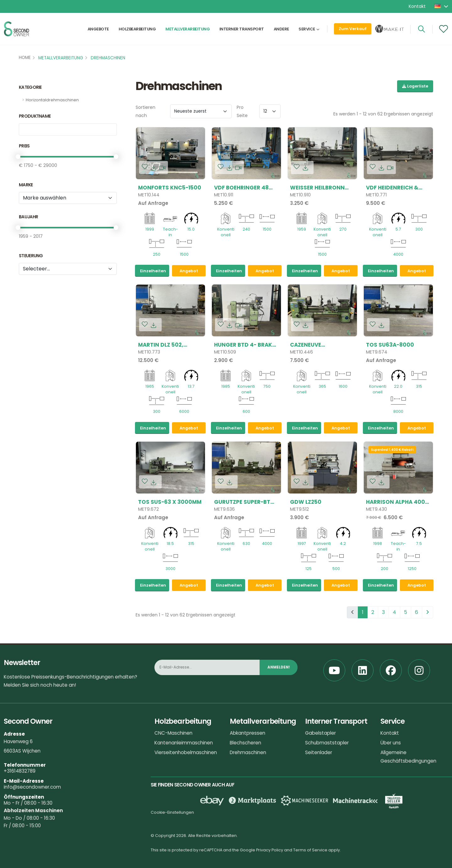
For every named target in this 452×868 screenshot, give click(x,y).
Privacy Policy (270, 850)
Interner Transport (242, 30)
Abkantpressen (248, 733)
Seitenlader (319, 752)
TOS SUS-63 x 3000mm (170, 502)
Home (25, 58)
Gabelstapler (320, 733)
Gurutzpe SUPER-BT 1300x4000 (242, 502)
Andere (281, 30)
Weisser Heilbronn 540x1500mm (317, 188)
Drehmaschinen (108, 58)
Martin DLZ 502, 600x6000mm (161, 345)
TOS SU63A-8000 (390, 345)
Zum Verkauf (353, 30)
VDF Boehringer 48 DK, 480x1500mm (241, 188)
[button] (442, 6)
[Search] (421, 30)
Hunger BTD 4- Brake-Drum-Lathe (246, 345)
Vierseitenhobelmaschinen (186, 752)
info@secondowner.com (32, 787)
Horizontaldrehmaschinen (52, 100)
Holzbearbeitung (137, 30)
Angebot (189, 271)
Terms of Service (310, 850)
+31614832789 (20, 771)
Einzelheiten (153, 271)
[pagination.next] (428, 612)
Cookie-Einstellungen (172, 812)
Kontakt (417, 6)
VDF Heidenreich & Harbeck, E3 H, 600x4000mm (392, 188)
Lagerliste (415, 86)
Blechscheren (245, 743)
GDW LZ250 (306, 502)
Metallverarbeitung (188, 30)
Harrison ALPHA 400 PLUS (395, 502)
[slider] (18, 157)
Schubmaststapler (327, 743)
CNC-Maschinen (173, 733)
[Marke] (68, 198)
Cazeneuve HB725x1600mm (312, 345)
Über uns (391, 743)
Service (307, 30)
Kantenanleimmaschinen (184, 743)
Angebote (98, 30)
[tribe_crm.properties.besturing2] (68, 269)
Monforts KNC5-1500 (170, 188)
